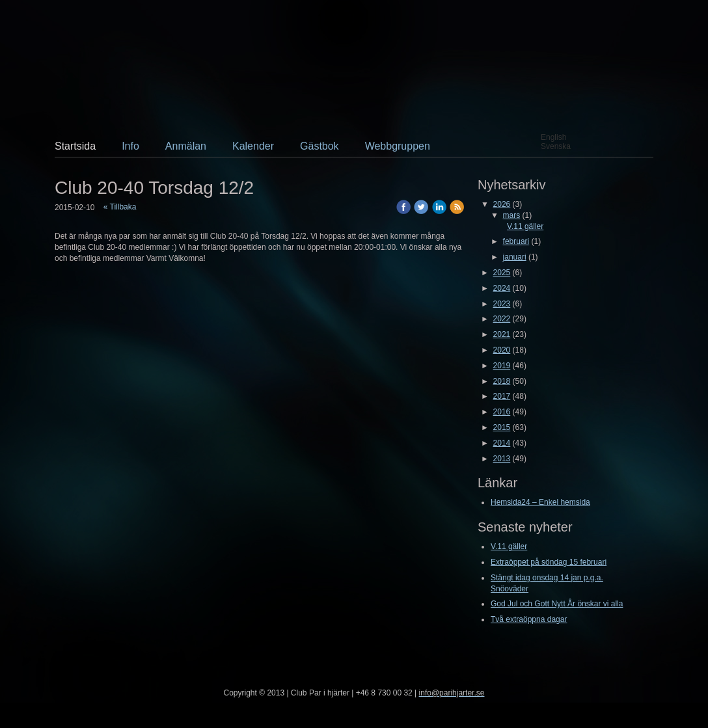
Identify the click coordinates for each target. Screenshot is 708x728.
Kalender (253, 146)
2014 (502, 443)
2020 (502, 350)
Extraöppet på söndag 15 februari (549, 562)
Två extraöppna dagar (529, 619)
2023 (502, 304)
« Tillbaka (120, 207)
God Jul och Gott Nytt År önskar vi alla (557, 604)
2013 (502, 459)
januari (515, 257)
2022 (502, 319)
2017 (502, 396)
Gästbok (320, 146)
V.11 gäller (525, 226)
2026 (502, 204)
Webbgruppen (398, 146)
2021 (502, 334)
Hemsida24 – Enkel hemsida (540, 502)
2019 (502, 366)
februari (516, 241)
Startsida (75, 146)
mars (512, 215)
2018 (502, 381)
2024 (502, 288)
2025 (502, 273)
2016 (502, 412)
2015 (502, 427)
